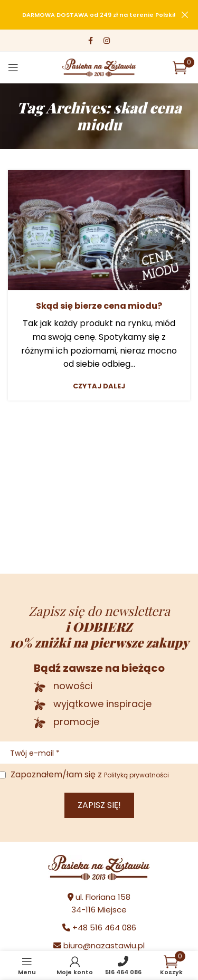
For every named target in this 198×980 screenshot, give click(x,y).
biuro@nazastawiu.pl (104, 945)
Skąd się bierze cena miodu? (99, 306)
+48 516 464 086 (104, 927)
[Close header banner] (185, 15)
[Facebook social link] (91, 41)
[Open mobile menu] (13, 68)
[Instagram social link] (107, 41)
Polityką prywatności (136, 775)
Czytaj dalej (99, 386)
